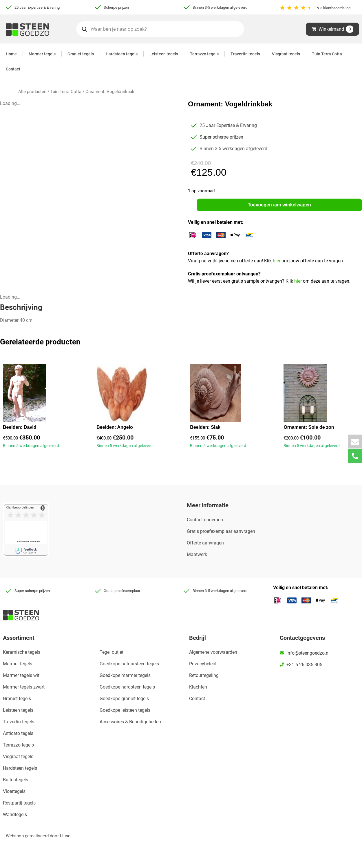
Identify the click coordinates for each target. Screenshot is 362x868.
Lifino (65, 836)
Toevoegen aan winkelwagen (279, 205)
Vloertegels (14, 791)
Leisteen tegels (164, 54)
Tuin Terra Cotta (327, 54)
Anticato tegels (18, 733)
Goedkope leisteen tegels (125, 710)
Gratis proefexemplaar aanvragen (221, 532)
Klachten (198, 687)
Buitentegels (15, 780)
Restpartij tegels (19, 803)
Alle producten (32, 92)
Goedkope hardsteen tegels (127, 687)
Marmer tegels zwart (24, 687)
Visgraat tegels (286, 54)
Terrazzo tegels (204, 54)
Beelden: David (20, 427)
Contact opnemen (205, 520)
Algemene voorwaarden (213, 652)
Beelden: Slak (205, 427)
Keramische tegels (22, 652)
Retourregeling (204, 675)
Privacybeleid (203, 664)
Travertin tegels (245, 54)
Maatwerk (197, 555)
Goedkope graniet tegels (124, 699)
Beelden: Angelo (115, 427)
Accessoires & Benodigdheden (130, 722)
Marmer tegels (42, 54)
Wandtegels (15, 815)
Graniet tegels (81, 54)
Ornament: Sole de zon (309, 427)
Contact (13, 69)
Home (11, 54)
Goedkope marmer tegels (125, 675)
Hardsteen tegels (122, 54)
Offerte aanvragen (205, 543)
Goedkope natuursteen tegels (129, 664)
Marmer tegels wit (21, 675)
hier (277, 261)
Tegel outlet (111, 652)
